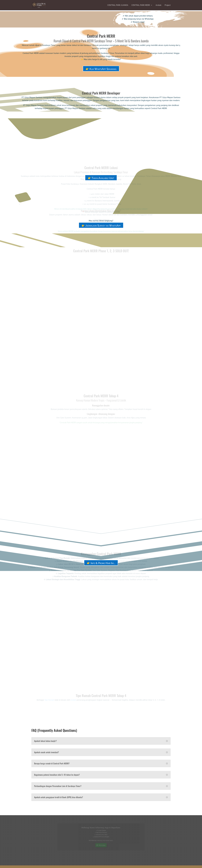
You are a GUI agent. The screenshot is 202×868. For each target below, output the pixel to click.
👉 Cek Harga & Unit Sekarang (64, 19)
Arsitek (159, 5)
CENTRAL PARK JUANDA (118, 5)
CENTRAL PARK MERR (141, 5)
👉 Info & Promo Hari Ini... (101, 563)
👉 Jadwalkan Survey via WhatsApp (101, 226)
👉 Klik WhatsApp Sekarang (101, 69)
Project (168, 5)
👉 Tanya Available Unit (101, 178)
